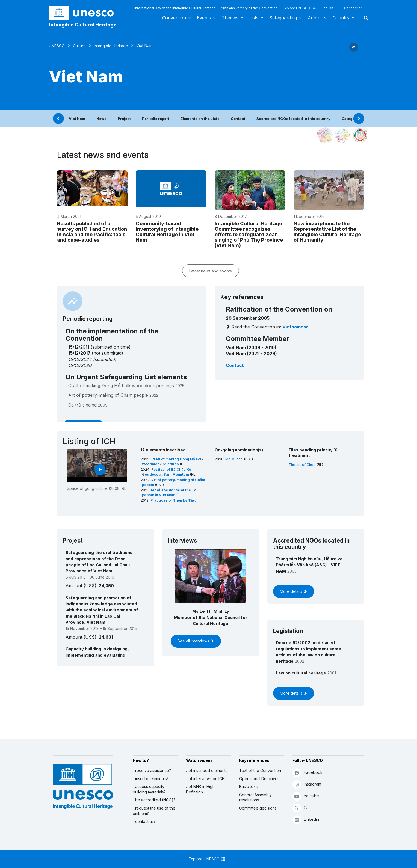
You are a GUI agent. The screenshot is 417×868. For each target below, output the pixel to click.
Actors (315, 18)
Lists (254, 18)
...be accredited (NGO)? (154, 800)
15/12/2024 (80, 359)
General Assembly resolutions (255, 797)
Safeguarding (283, 18)
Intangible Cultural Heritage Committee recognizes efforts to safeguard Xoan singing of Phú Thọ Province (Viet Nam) (249, 234)
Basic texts (249, 786)
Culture (79, 46)
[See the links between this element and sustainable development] (360, 135)
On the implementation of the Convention (112, 335)
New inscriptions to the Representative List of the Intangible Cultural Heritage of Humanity (327, 232)
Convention (174, 18)
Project (124, 119)
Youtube (306, 796)
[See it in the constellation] (325, 135)
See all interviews (196, 641)
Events (204, 18)
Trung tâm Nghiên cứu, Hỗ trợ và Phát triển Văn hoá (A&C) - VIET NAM (309, 565)
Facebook (307, 773)
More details (294, 591)
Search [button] (364, 18)
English (327, 8)
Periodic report (156, 119)
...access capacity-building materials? (149, 789)
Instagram (307, 784)
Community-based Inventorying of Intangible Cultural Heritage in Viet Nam (167, 232)
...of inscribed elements (207, 770)
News (101, 119)
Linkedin (306, 820)
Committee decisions (258, 808)
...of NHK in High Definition (200, 789)
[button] (354, 50)
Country (341, 18)
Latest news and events (211, 271)
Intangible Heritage (111, 46)
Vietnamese (295, 327)
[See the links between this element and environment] (342, 135)
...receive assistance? (152, 770)
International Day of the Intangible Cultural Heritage (175, 8)
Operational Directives (259, 779)
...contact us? (144, 821)
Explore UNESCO (300, 8)
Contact (238, 119)
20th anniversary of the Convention (249, 8)
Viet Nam (77, 119)
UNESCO (57, 46)
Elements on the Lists (200, 119)
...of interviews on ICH (205, 779)
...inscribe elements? (151, 779)
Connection (353, 8)
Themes (230, 18)
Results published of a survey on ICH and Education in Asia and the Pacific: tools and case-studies (92, 232)
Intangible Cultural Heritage (83, 25)
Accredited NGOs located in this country (293, 119)
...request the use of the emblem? (154, 811)
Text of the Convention (260, 770)
